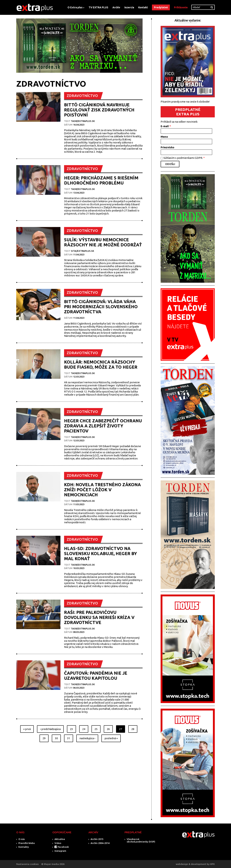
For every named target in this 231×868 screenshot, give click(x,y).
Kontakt (143, 7)
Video (58, 843)
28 (133, 729)
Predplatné (161, 7)
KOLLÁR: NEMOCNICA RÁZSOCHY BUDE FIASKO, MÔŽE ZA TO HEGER (101, 365)
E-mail (166, 126)
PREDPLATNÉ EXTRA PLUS (188, 112)
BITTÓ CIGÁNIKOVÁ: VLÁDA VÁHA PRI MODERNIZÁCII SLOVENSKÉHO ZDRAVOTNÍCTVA (101, 307)
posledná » (111, 738)
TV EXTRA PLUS (98, 7)
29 (44, 738)
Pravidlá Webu (27, 843)
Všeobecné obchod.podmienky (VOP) (141, 840)
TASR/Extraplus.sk (83, 121)
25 (96, 729)
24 (84, 729)
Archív (116, 7)
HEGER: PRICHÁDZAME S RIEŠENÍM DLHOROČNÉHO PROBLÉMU (101, 180)
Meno (164, 137)
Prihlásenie (181, 7)
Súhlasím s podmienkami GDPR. (184, 158)
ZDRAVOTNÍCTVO (82, 96)
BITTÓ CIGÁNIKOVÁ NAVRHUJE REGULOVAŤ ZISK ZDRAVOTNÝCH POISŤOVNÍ (99, 110)
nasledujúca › (87, 738)
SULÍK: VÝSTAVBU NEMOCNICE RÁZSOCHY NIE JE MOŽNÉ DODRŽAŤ (103, 242)
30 (56, 738)
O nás (22, 839)
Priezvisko (167, 147)
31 (69, 738)
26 (108, 729)
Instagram (60, 851)
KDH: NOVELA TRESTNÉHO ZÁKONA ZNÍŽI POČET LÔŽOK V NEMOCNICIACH (102, 490)
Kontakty (24, 847)
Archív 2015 (97, 839)
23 (71, 729)
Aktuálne (60, 839)
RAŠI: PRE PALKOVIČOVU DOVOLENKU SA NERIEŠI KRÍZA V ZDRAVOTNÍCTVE (99, 617)
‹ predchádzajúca (50, 729)
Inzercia (129, 7)
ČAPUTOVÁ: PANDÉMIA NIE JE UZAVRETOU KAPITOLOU (96, 676)
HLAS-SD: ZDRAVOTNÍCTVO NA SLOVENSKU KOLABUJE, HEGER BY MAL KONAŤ (101, 554)
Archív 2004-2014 (100, 843)
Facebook (63, 847)
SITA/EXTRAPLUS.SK (82, 251)
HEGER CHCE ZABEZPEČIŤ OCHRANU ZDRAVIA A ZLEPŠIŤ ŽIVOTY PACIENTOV (103, 426)
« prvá (27, 729)
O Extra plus (75, 7)
